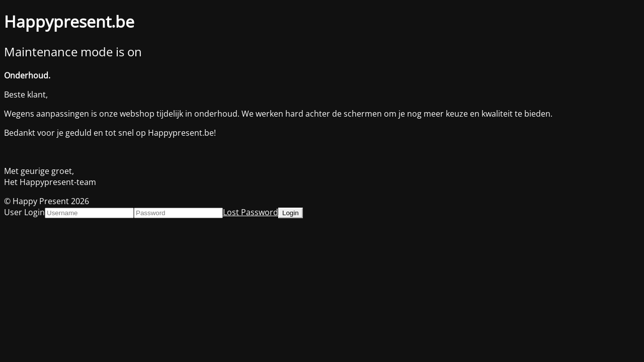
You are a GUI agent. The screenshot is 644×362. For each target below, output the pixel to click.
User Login (24, 212)
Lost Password (251, 212)
